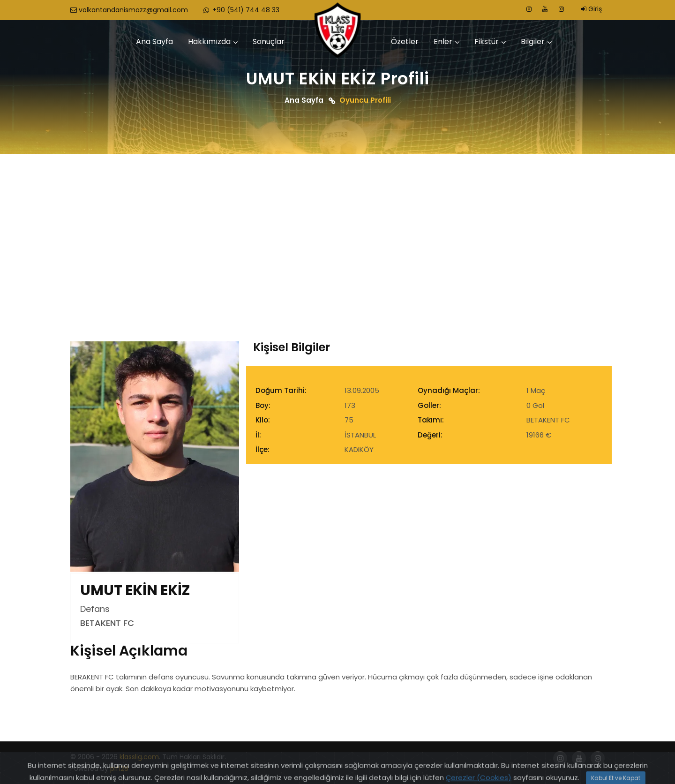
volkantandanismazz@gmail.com (129, 10)
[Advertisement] (337, 224)
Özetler (405, 41)
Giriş (591, 9)
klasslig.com (139, 757)
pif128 (119, 769)
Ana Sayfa (154, 41)
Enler (443, 41)
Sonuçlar (269, 41)
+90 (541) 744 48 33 (241, 10)
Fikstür (487, 41)
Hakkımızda (209, 41)
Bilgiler (533, 41)
